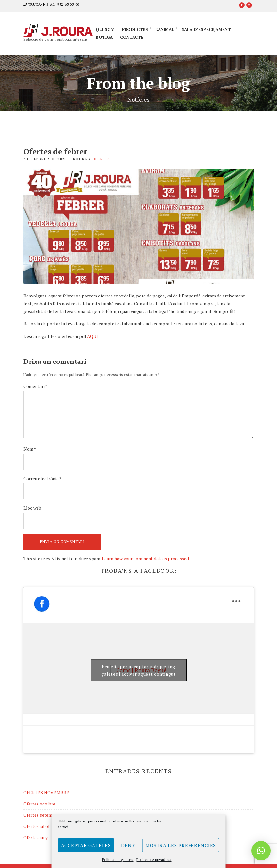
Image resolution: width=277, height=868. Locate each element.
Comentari (35, 386)
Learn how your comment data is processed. (146, 559)
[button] (261, 851)
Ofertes (102, 159)
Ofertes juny (36, 837)
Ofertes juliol (37, 826)
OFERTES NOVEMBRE (46, 793)
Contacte (132, 37)
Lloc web (32, 508)
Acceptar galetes (86, 845)
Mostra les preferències (181, 845)
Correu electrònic (42, 478)
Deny (128, 845)
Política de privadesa (154, 860)
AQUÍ (93, 336)
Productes (135, 29)
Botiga (104, 37)
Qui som (105, 29)
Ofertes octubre (39, 804)
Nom (30, 449)
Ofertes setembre (41, 815)
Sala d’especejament (206, 29)
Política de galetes (118, 860)
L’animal (165, 29)
